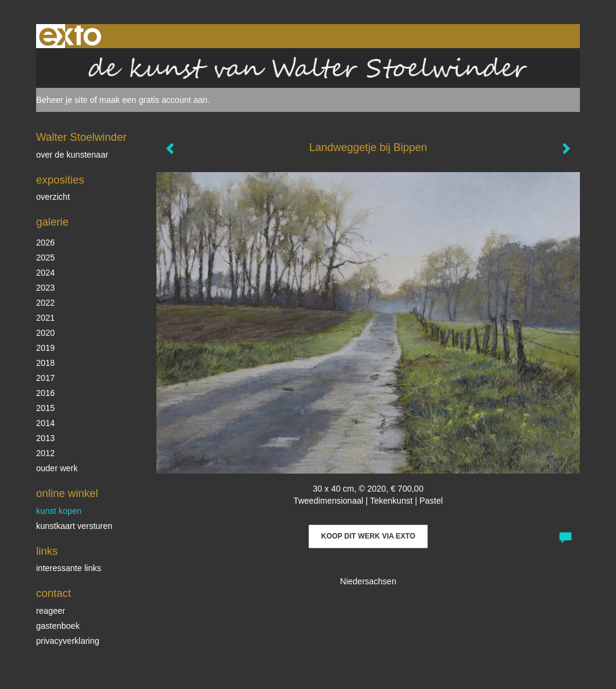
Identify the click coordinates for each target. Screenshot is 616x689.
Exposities (60, 180)
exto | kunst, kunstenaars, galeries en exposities (70, 36)
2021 (45, 318)
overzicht (53, 197)
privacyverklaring (68, 641)
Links (47, 551)
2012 (45, 453)
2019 (45, 348)
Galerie (52, 222)
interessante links (69, 568)
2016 (45, 393)
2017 (45, 378)
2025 (45, 258)
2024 (45, 273)
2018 (45, 363)
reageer (51, 611)
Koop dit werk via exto (368, 536)
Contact (54, 593)
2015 (45, 408)
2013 (45, 438)
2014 (45, 423)
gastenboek (58, 626)
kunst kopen (59, 511)
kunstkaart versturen (74, 526)
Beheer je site (62, 100)
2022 (45, 303)
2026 (45, 243)
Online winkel (67, 493)
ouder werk (57, 468)
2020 (45, 333)
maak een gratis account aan (153, 100)
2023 (45, 288)
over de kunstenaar (72, 155)
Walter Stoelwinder (81, 137)
